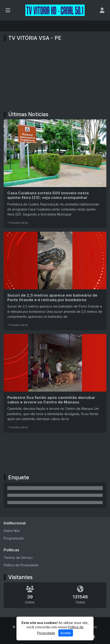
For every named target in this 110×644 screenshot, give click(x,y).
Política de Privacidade (21, 565)
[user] (102, 10)
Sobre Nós (12, 531)
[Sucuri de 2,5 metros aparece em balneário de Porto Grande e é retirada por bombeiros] (55, 281)
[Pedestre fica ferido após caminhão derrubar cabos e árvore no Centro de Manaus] (55, 383)
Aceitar (66, 633)
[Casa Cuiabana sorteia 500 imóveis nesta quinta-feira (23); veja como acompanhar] (55, 174)
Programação (14, 538)
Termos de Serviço (18, 558)
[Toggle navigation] (8, 10)
